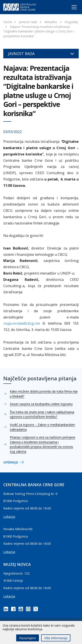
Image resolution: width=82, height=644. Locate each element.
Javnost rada (28, 22)
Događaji (71, 22)
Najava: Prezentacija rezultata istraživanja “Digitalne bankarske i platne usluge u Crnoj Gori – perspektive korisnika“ (39, 31)
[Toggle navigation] (70, 8)
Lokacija (9, 517)
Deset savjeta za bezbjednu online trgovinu (41, 404)
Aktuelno (51, 22)
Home (8, 22)
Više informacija (56, 638)
